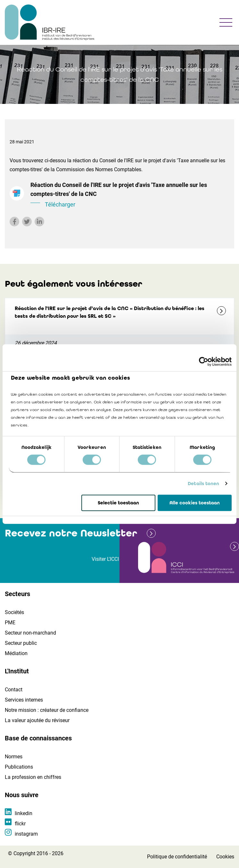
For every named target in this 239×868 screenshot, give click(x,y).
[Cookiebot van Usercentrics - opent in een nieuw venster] (204, 361)
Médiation (16, 653)
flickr (20, 824)
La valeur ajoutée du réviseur (37, 720)
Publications (19, 767)
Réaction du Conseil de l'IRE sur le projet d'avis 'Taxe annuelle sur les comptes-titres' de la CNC (130, 195)
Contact (14, 690)
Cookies (225, 857)
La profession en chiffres (33, 777)
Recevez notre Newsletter (71, 533)
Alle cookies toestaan (195, 503)
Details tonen (203, 484)
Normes (14, 757)
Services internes (24, 700)
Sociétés (14, 612)
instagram (26, 834)
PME (10, 623)
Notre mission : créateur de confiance (47, 710)
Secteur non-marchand (30, 633)
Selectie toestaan (118, 503)
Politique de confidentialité (177, 857)
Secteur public (21, 643)
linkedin (24, 813)
